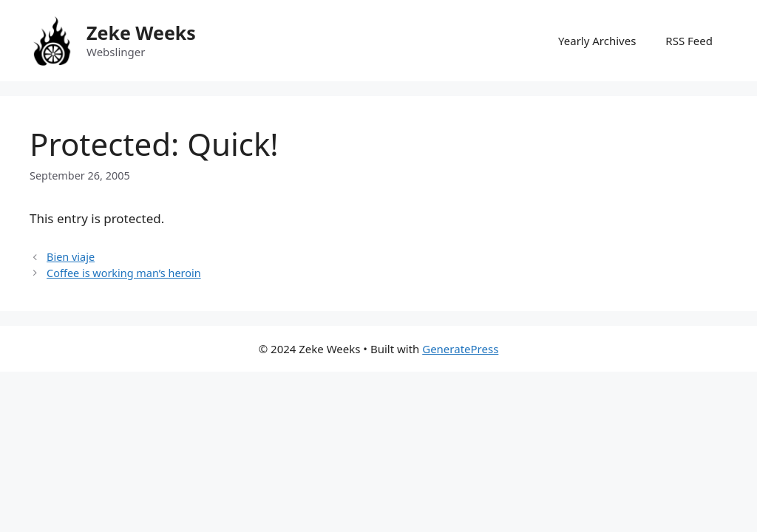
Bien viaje (71, 257)
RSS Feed (689, 41)
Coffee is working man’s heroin (124, 273)
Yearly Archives (597, 41)
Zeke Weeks (141, 33)
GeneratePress (460, 349)
